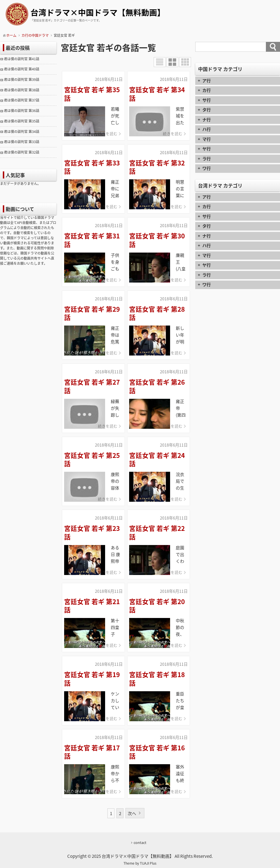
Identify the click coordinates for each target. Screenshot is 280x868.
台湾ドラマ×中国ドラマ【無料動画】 (98, 13)
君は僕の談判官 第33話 (22, 142)
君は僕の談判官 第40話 (22, 69)
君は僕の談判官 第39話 (22, 79)
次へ (132, 813)
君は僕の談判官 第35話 (22, 121)
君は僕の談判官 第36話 (22, 111)
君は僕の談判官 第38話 (22, 90)
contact (140, 842)
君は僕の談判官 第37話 (22, 100)
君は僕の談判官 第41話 (22, 59)
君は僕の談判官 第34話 (22, 132)
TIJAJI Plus (148, 863)
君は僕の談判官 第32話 (22, 152)
